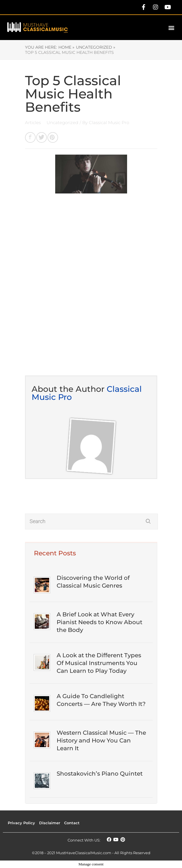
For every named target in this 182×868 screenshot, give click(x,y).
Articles (33, 122)
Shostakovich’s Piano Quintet (100, 774)
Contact (72, 823)
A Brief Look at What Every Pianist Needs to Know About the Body (99, 622)
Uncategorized (62, 122)
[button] (172, 27)
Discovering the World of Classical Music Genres (93, 582)
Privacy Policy (21, 823)
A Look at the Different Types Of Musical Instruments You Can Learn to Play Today (99, 663)
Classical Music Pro (109, 122)
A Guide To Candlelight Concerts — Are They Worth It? (101, 700)
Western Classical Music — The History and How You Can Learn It (101, 740)
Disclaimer (50, 823)
